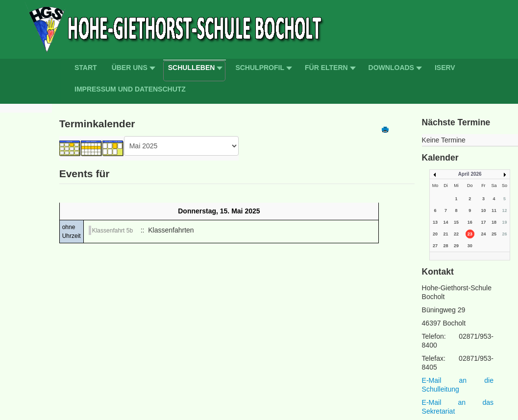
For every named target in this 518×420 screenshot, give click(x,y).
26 (504, 234)
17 (483, 222)
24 (483, 234)
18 (494, 222)
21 (446, 234)
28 (446, 246)
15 (456, 222)
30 (470, 246)
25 (494, 234)
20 (435, 234)
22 (456, 234)
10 (483, 210)
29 (456, 246)
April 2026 (470, 174)
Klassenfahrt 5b (112, 231)
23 (470, 234)
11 (494, 210)
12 (504, 210)
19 (504, 222)
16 (470, 222)
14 (446, 222)
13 (435, 222)
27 (435, 246)
